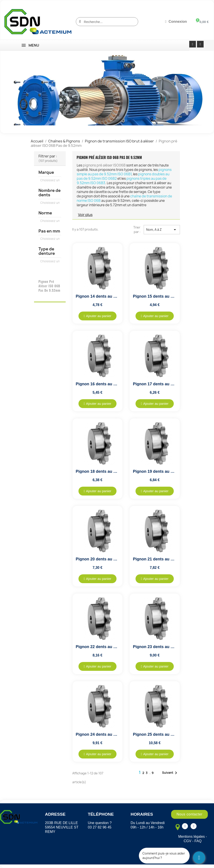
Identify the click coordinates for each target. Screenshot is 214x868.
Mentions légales (191, 837)
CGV (188, 841)
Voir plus (85, 215)
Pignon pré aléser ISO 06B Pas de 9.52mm (49, 286)
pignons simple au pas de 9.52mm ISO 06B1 (124, 172)
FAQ (198, 841)
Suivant (170, 773)
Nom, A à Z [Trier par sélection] (162, 230)
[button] (98, 316)
